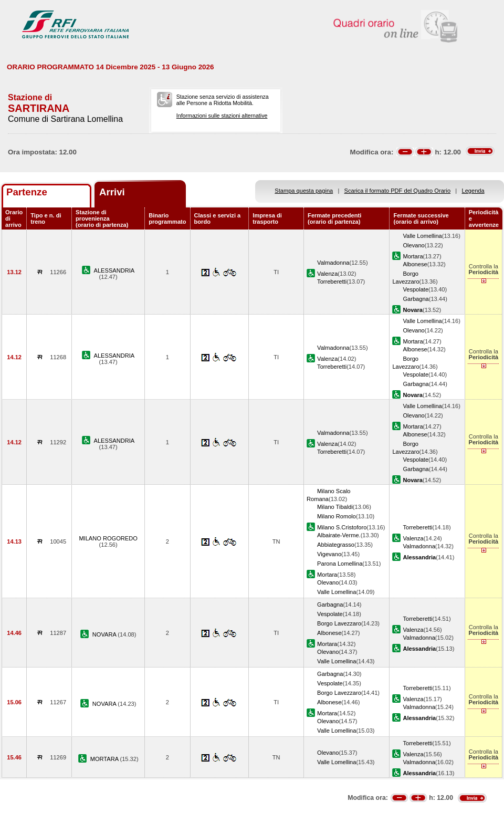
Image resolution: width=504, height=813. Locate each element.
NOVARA (105, 634)
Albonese (415, 264)
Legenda (473, 191)
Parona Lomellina (340, 564)
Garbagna (416, 299)
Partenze (27, 192)
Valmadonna (333, 263)
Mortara (413, 256)
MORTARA (105, 759)
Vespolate (416, 289)
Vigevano (329, 554)
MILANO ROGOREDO (108, 538)
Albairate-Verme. (339, 535)
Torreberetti (332, 282)
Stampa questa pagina (304, 191)
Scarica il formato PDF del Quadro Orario (398, 191)
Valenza (327, 274)
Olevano (413, 245)
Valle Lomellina (422, 236)
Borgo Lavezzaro (339, 623)
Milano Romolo (337, 516)
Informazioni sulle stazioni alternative (222, 116)
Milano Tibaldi (335, 507)
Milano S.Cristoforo (342, 527)
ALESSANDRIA (114, 270)
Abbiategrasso (336, 545)
